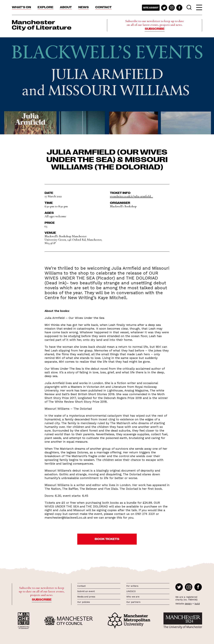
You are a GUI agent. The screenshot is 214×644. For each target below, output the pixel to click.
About (66, 7)
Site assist (151, 8)
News (84, 7)
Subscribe (155, 28)
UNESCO (131, 591)
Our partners (133, 602)
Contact (103, 7)
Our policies (84, 602)
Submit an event (86, 591)
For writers (132, 586)
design (188, 604)
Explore (45, 7)
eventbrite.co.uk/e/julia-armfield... (131, 196)
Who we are (133, 597)
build (197, 604)
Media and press (86, 597)
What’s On (21, 7)
